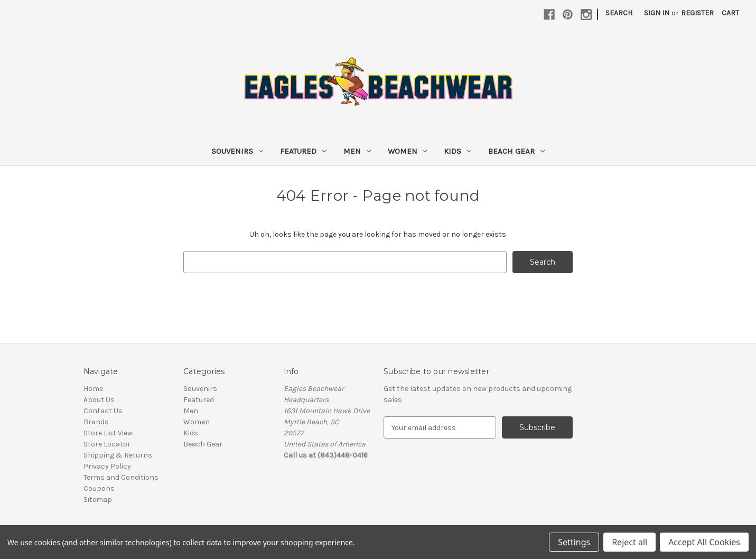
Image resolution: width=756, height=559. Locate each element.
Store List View (108, 433)
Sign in (657, 13)
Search (619, 13)
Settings (574, 542)
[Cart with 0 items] (730, 13)
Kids (458, 151)
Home (93, 389)
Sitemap (98, 500)
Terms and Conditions (121, 477)
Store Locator (107, 444)
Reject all (629, 542)
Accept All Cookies (704, 542)
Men (357, 151)
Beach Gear (516, 151)
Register (697, 13)
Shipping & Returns (118, 455)
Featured (303, 151)
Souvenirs (237, 151)
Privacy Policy (107, 466)
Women (408, 151)
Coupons (99, 488)
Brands (96, 422)
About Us (99, 400)
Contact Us (103, 411)
